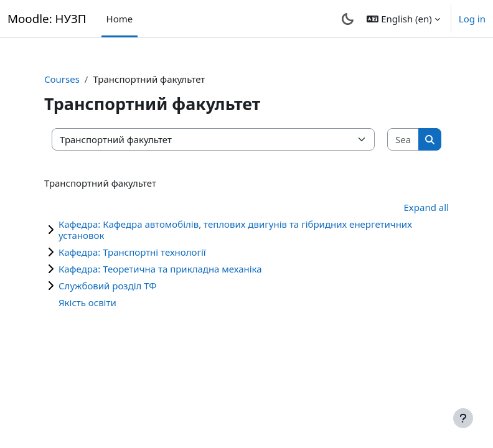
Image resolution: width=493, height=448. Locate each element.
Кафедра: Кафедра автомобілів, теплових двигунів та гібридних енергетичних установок (235, 230)
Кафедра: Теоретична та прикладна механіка (160, 269)
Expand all (426, 207)
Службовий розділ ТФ (107, 286)
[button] (403, 19)
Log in (472, 19)
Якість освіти (87, 302)
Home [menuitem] (120, 19)
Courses (62, 79)
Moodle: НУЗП (47, 18)
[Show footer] (463, 418)
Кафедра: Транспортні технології (132, 252)
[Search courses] (403, 140)
